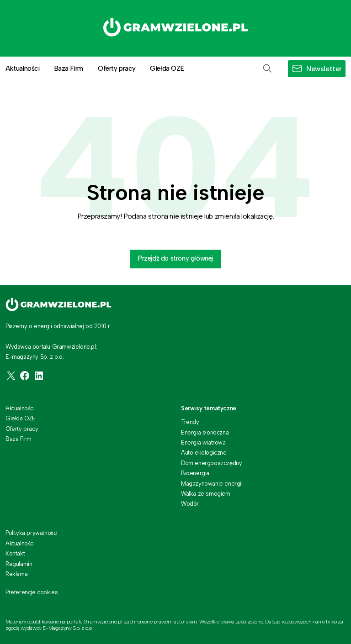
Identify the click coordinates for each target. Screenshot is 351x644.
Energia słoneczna (205, 432)
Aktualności (20, 408)
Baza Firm (69, 68)
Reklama (16, 574)
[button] (267, 68)
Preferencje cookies (32, 592)
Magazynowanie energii (212, 484)
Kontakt (15, 553)
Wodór (190, 504)
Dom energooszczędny (211, 463)
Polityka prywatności (32, 533)
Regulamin (19, 564)
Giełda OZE (167, 68)
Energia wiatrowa (203, 442)
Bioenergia (195, 473)
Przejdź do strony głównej (175, 258)
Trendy (190, 422)
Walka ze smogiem (206, 494)
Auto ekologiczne (204, 453)
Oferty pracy (117, 68)
